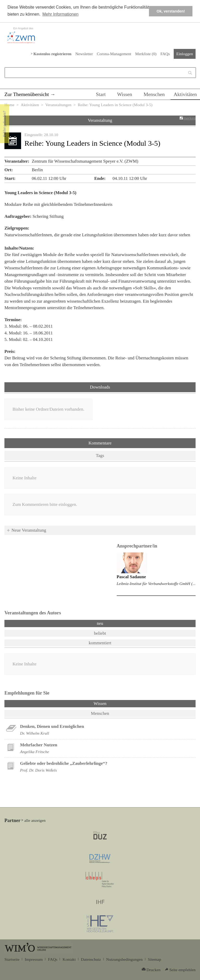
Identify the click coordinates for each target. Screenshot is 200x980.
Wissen (125, 94)
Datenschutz (91, 959)
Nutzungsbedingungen (124, 959)
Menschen (154, 94)
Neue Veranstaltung (29, 530)
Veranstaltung (100, 120)
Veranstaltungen (58, 105)
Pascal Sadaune (131, 577)
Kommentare (100, 443)
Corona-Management (114, 54)
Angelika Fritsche (35, 752)
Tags (100, 456)
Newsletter (84, 54)
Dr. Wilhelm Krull (35, 733)
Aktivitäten (185, 94)
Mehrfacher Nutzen (39, 745)
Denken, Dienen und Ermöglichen (52, 726)
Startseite (12, 959)
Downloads (100, 387)
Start (101, 94)
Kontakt (69, 959)
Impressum (34, 959)
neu (100, 623)
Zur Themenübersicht (27, 94)
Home (9, 105)
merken (189, 118)
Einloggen (185, 54)
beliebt (100, 633)
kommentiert (100, 643)
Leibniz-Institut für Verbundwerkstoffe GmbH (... (156, 584)
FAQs (165, 54)
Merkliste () (146, 54)
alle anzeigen (35, 820)
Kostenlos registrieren (52, 54)
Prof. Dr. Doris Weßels (38, 770)
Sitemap (155, 959)
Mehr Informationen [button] (61, 14)
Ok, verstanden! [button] (171, 11)
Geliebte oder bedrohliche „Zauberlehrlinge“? (64, 763)
